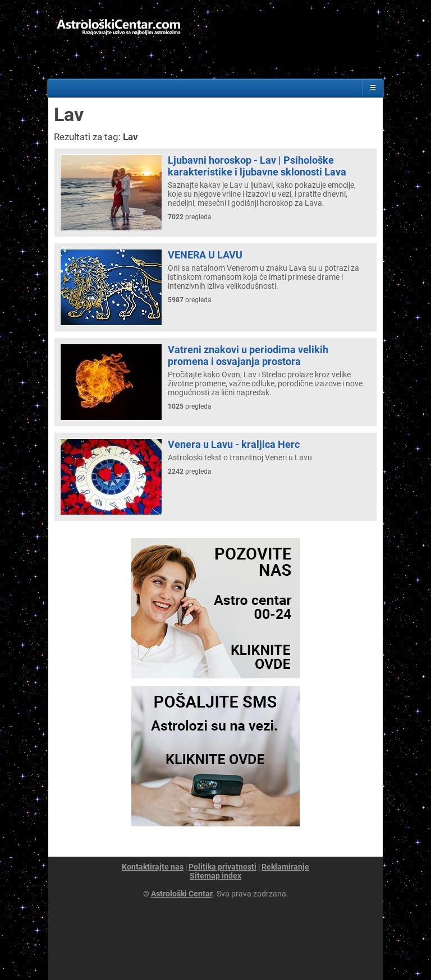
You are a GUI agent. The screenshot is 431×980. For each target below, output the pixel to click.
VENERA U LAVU (205, 255)
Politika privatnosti (223, 867)
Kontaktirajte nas (153, 867)
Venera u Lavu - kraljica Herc (234, 444)
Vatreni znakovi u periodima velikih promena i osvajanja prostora (248, 355)
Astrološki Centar (182, 894)
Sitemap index (215, 876)
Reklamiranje (285, 867)
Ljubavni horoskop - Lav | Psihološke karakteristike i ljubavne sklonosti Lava (257, 166)
